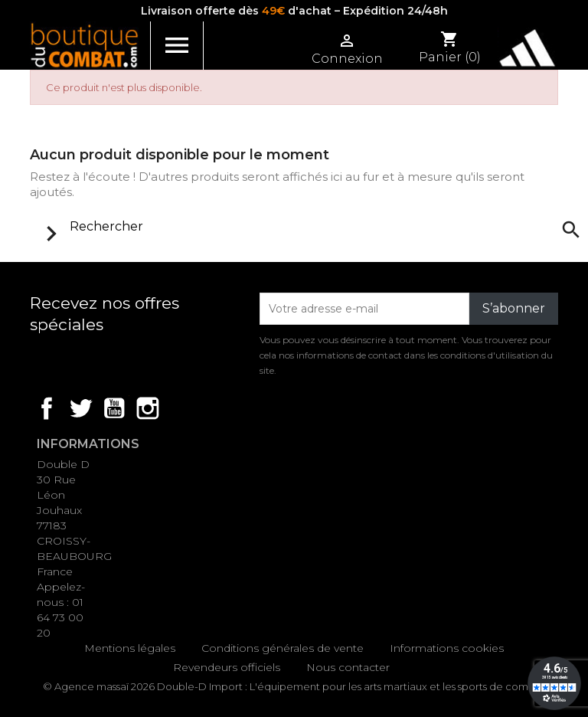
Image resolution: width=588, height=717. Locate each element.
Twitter (80, 408)
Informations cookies (447, 648)
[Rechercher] (309, 227)
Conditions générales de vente (283, 648)
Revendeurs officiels (227, 667)
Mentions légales (130, 648)
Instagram (148, 408)
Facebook (47, 408)
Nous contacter (348, 667)
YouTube (114, 408)
